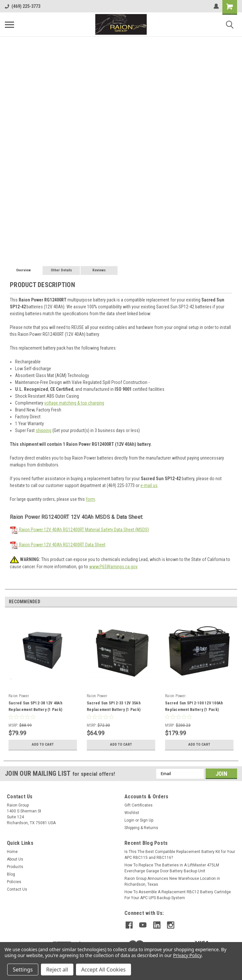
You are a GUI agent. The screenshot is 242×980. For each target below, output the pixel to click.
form (90, 499)
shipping (44, 430)
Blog (11, 874)
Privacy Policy (187, 955)
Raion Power (19, 696)
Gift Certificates (139, 805)
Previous (223, 602)
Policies (14, 882)
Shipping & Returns (141, 828)
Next (232, 602)
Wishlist (132, 813)
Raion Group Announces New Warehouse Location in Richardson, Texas (172, 881)
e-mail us (149, 485)
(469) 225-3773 (23, 6)
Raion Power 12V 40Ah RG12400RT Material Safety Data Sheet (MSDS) (79, 530)
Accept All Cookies (103, 970)
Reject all (57, 970)
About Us (15, 859)
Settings (23, 970)
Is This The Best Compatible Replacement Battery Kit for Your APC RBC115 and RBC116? (180, 855)
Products (15, 867)
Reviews (99, 270)
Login (129, 820)
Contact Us (17, 889)
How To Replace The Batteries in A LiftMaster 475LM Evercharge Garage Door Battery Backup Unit (172, 868)
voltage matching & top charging (74, 403)
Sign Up (147, 820)
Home (12, 852)
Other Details (61, 270)
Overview (23, 270)
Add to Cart (43, 745)
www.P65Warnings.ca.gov (113, 567)
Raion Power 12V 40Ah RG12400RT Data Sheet (58, 545)
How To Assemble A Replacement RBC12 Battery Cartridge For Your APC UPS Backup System (178, 895)
